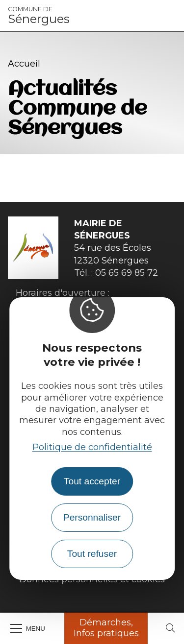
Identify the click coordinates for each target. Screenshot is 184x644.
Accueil (24, 64)
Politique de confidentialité (92, 447)
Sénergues (39, 16)
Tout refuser (92, 554)
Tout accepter (92, 481)
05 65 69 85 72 (127, 273)
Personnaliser (92, 517)
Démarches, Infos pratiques (106, 628)
